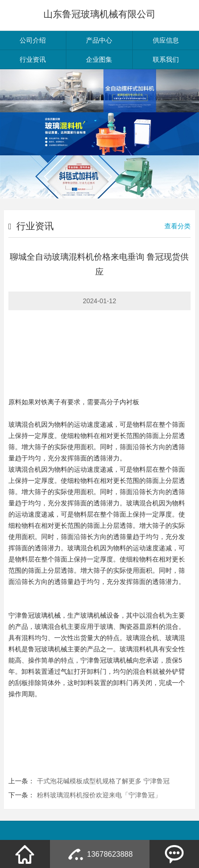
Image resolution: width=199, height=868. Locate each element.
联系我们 (166, 59)
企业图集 (99, 59)
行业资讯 (33, 59)
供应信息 (166, 40)
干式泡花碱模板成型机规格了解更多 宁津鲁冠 (103, 781)
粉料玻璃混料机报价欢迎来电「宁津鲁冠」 (99, 795)
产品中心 (99, 40)
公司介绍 (33, 40)
